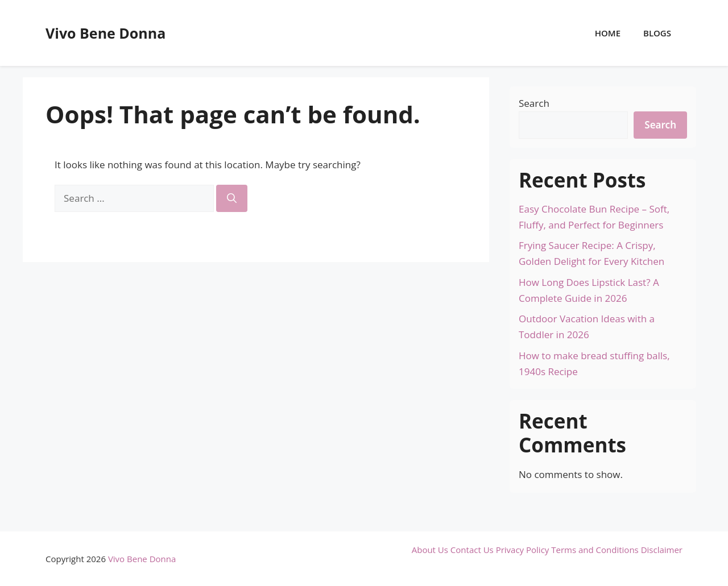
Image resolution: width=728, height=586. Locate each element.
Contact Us (472, 550)
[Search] (232, 198)
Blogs (657, 33)
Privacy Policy (523, 550)
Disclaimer (662, 550)
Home (608, 33)
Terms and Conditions (595, 550)
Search (534, 103)
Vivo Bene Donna (106, 33)
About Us (430, 550)
